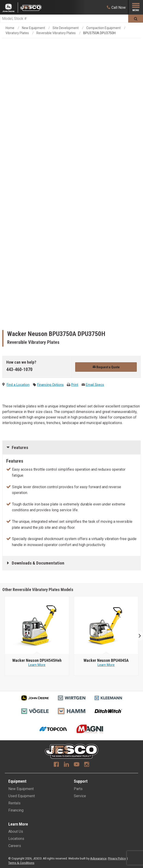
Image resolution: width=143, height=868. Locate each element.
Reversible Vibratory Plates (56, 33)
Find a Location (18, 385)
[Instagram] (87, 765)
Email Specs (95, 385)
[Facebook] (56, 765)
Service (80, 796)
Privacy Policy (117, 858)
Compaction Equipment (103, 28)
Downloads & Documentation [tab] (38, 563)
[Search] (64, 19)
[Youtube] (77, 765)
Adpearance (98, 858)
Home (10, 28)
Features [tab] (20, 447)
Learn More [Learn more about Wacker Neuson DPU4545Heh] (37, 665)
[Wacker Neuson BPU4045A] (106, 660)
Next (138, 636)
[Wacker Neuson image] (37, 626)
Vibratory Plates (17, 33)
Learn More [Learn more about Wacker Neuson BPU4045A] (106, 665)
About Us (16, 831)
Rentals (14, 803)
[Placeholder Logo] (10, 7)
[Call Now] (116, 7)
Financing (16, 810)
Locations (16, 839)
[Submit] (136, 19)
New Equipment (33, 28)
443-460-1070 (19, 369)
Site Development (66, 28)
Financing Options (50, 385)
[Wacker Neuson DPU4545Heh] (37, 660)
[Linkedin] (66, 765)
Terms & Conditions (21, 863)
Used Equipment (22, 796)
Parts (78, 789)
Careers (15, 846)
